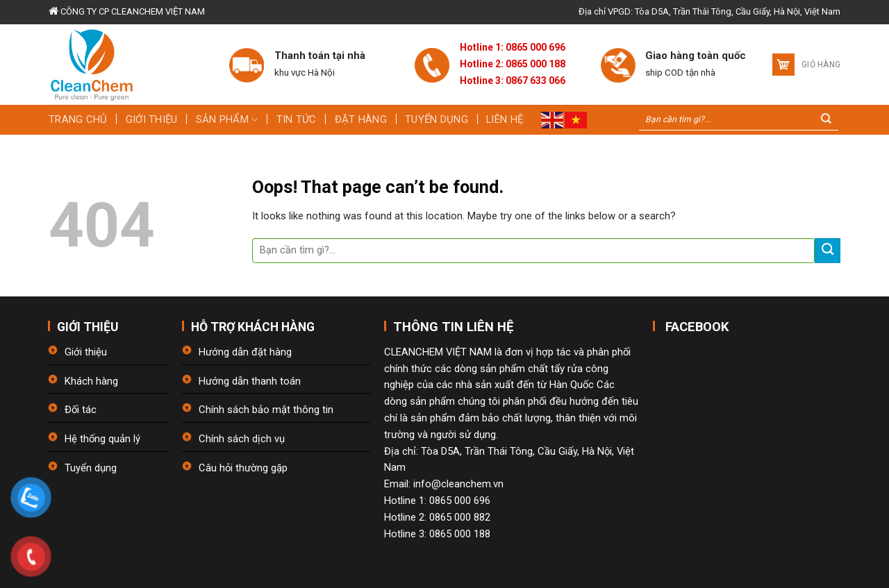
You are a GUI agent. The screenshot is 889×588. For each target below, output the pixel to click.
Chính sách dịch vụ (242, 439)
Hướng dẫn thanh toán (250, 381)
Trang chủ (78, 119)
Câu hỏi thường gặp (243, 468)
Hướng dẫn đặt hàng (245, 352)
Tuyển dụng (437, 119)
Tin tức (297, 119)
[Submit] (828, 251)
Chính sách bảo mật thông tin (266, 410)
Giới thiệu (152, 119)
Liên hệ (505, 119)
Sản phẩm (227, 120)
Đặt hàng (361, 119)
